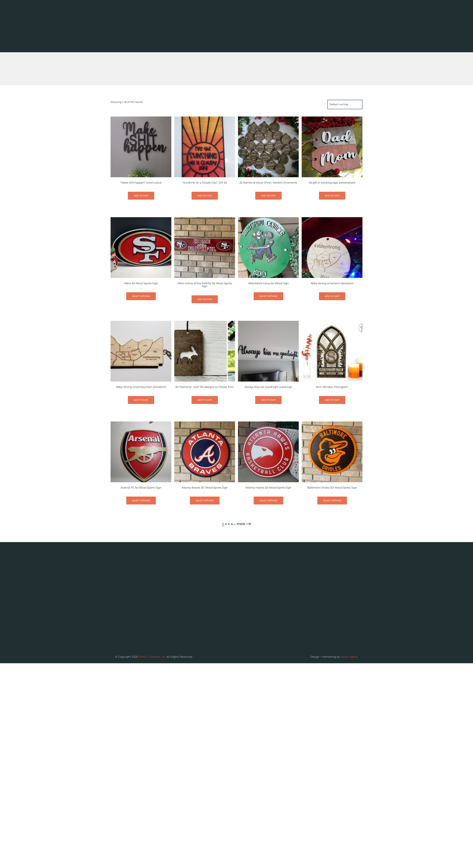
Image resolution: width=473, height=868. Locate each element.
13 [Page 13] (244, 568)
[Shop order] (345, 148)
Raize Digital (349, 668)
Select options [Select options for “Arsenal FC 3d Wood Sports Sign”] (141, 544)
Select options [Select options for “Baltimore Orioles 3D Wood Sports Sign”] (332, 544)
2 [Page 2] (226, 568)
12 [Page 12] (241, 568)
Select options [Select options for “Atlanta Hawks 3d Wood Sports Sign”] (268, 544)
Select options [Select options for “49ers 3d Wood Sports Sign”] (141, 340)
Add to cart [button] (141, 240)
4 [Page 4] (232, 568)
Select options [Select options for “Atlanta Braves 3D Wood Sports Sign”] (205, 544)
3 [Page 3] (229, 568)
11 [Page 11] (238, 568)
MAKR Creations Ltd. (152, 668)
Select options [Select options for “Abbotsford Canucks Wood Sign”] (268, 340)
